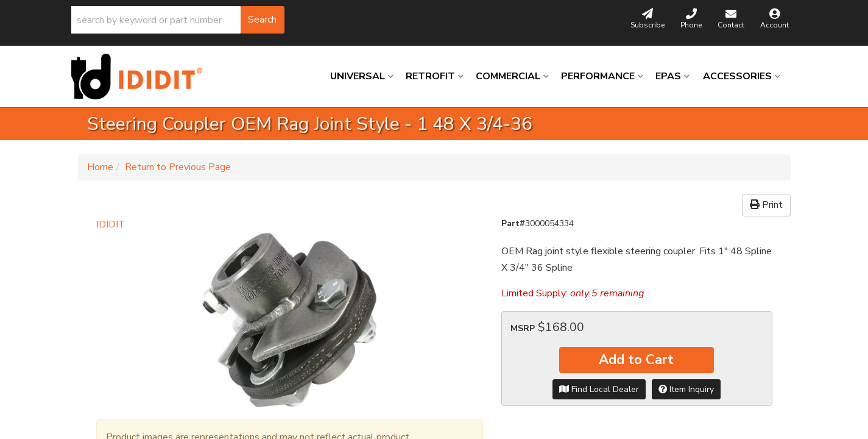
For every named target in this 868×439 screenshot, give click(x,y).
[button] (178, 20)
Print (766, 205)
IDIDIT (111, 224)
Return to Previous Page (178, 167)
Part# (513, 223)
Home (100, 167)
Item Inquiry (686, 389)
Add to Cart (636, 360)
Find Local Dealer (599, 389)
